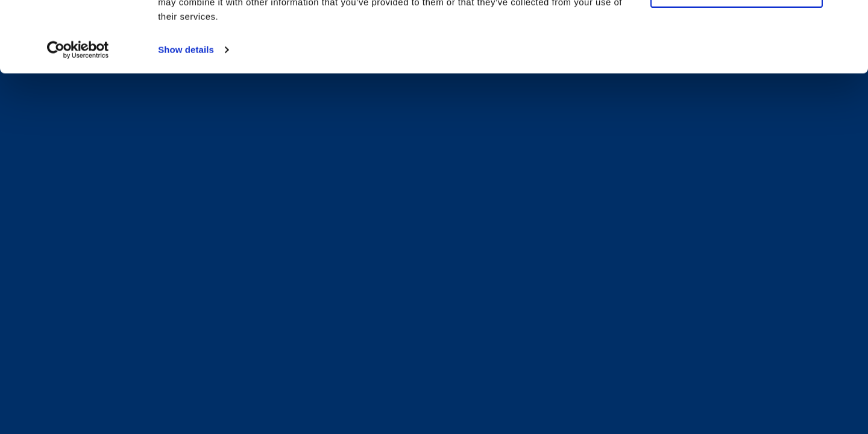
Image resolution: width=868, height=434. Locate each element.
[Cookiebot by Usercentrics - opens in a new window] (78, 121)
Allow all (737, 29)
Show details (186, 120)
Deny (736, 64)
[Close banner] (849, 19)
